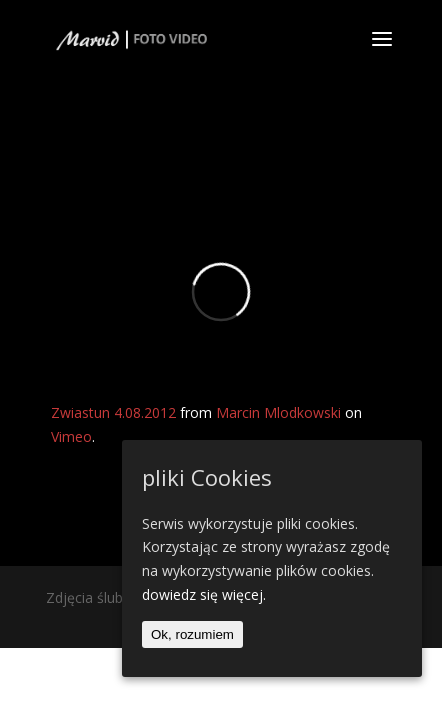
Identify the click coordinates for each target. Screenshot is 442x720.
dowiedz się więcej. (204, 594)
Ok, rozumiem (192, 634)
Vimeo (71, 436)
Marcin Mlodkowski (278, 412)
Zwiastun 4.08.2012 (113, 412)
